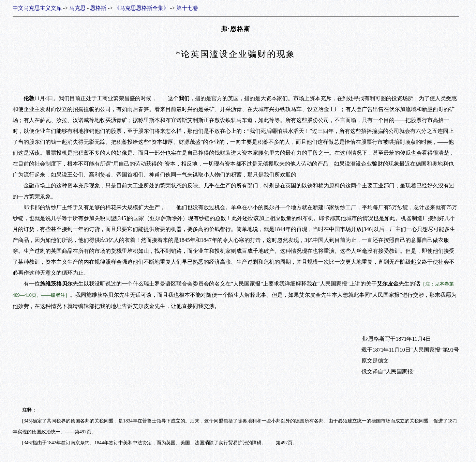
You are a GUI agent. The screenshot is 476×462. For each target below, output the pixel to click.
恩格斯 (98, 8)
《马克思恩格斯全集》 (142, 8)
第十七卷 (187, 8)
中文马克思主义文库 (37, 8)
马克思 (77, 8)
